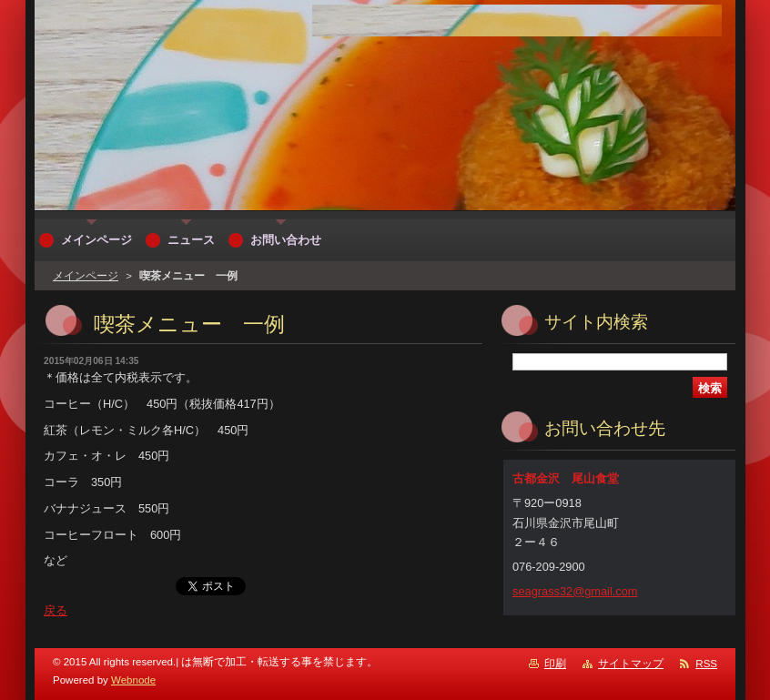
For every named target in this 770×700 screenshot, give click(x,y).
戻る (56, 610)
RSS (706, 664)
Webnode (133, 680)
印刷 (555, 664)
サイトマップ (631, 664)
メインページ (86, 276)
